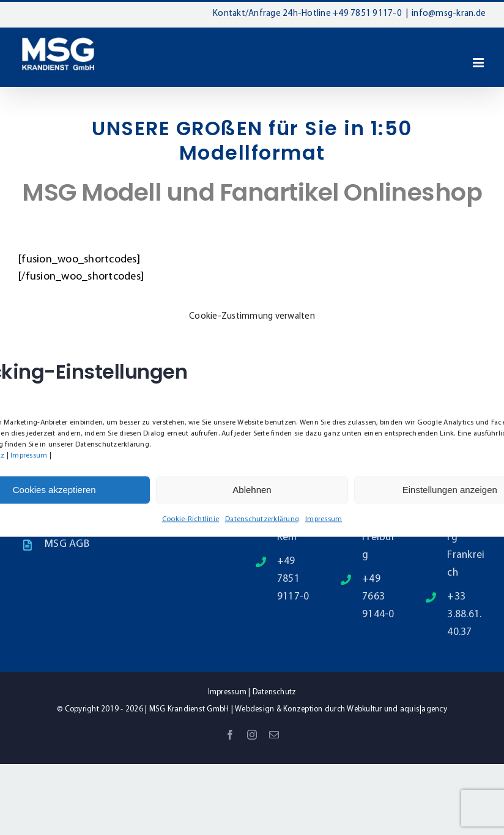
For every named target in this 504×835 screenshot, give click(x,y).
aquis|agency (424, 709)
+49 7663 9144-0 (378, 597)
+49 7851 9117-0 (367, 14)
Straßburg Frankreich (466, 546)
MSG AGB (67, 544)
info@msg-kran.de (449, 14)
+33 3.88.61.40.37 (464, 614)
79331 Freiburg (379, 537)
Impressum (29, 455)
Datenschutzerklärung (262, 519)
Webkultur (364, 709)
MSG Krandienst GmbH (189, 709)
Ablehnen (252, 490)
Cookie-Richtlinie (191, 519)
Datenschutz (275, 692)
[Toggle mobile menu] (479, 63)
